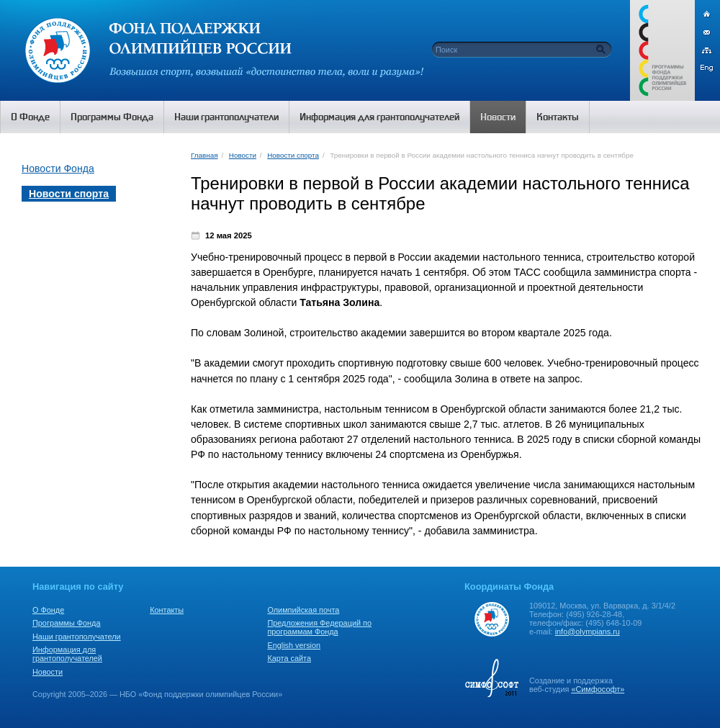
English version (294, 645)
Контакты (167, 610)
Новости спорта (293, 155)
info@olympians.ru (588, 632)
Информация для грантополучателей (67, 654)
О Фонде (48, 610)
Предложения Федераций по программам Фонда (319, 627)
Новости (243, 155)
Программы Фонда (66, 623)
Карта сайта (289, 658)
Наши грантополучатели (77, 637)
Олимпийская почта (303, 610)
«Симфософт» (598, 689)
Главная (204, 155)
